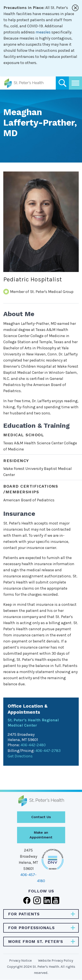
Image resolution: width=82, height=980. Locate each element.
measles (43, 32)
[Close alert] (75, 8)
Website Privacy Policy (56, 960)
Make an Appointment (41, 835)
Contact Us (41, 817)
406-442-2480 (33, 745)
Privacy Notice (20, 960)
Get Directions (20, 756)
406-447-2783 (48, 751)
